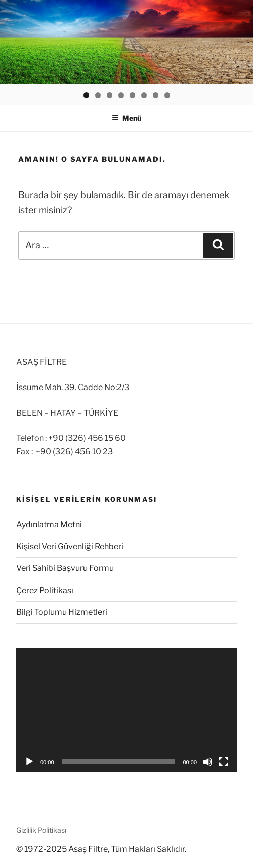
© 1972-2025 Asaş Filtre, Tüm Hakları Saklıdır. (101, 849)
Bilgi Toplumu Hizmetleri (62, 612)
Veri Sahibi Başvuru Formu (65, 568)
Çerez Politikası (45, 590)
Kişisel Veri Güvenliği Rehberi (70, 547)
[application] (126, 710)
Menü (126, 118)
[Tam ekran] (224, 762)
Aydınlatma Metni (49, 524)
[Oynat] (29, 762)
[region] (126, 42)
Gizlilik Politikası (41, 830)
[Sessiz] (208, 762)
